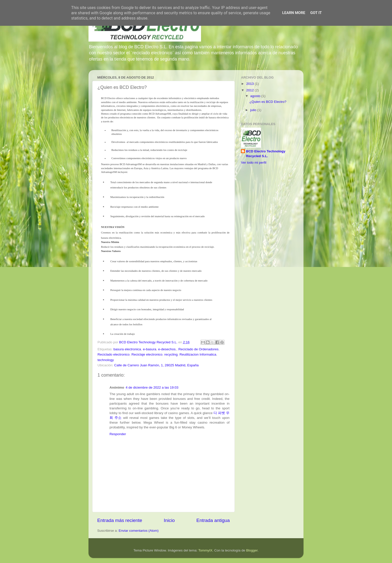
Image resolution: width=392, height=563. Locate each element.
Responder (118, 434)
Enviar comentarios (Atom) (139, 531)
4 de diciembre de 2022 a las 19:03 (152, 387)
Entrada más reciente (120, 520)
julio (254, 110)
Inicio (169, 520)
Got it (316, 13)
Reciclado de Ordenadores (199, 349)
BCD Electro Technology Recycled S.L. (266, 154)
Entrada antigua (213, 520)
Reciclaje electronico (147, 354)
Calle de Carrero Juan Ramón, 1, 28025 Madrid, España (156, 365)
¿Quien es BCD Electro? (268, 102)
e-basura (150, 349)
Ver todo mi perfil (254, 163)
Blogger (252, 550)
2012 (250, 90)
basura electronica (127, 349)
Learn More (294, 13)
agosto (256, 96)
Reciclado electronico (113, 354)
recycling (171, 354)
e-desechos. (167, 349)
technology (106, 360)
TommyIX (205, 550)
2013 (250, 84)
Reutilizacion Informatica (198, 354)
